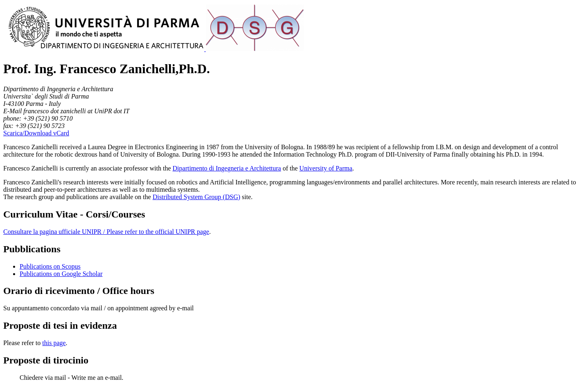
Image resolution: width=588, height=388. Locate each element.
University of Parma (326, 168)
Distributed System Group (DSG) (197, 197)
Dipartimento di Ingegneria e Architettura (227, 168)
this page (54, 343)
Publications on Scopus (50, 266)
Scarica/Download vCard (36, 133)
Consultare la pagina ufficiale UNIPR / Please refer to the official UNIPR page (106, 232)
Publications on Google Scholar (61, 274)
